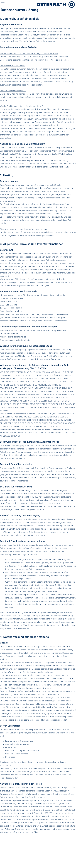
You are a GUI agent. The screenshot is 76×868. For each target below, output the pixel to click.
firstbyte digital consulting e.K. (13, 337)
